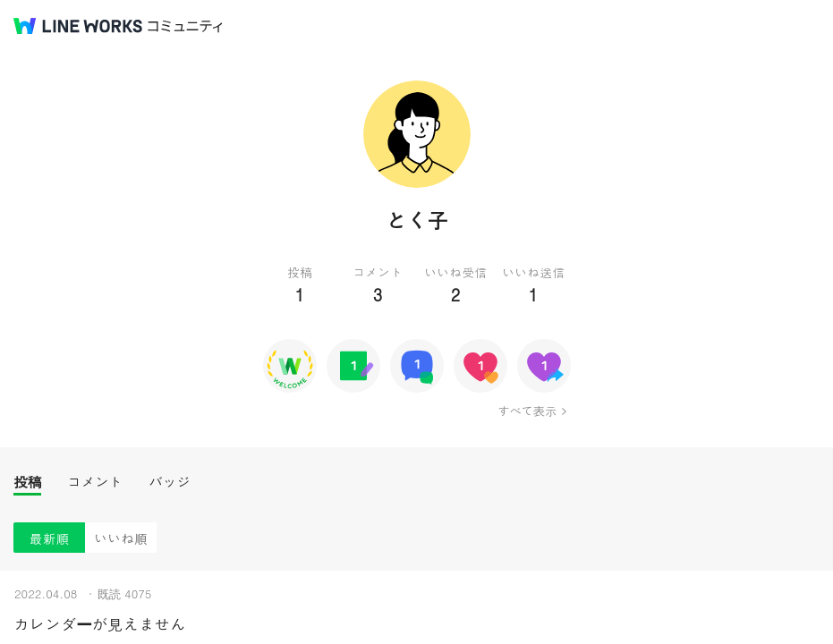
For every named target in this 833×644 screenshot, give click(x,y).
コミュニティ (185, 26)
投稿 (27, 482)
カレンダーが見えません (100, 624)
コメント (95, 482)
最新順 (50, 538)
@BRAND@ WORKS (78, 26)
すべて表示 (527, 411)
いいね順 (121, 538)
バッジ (170, 482)
